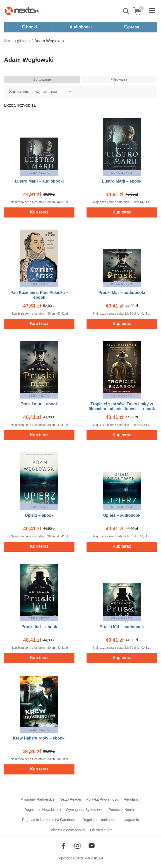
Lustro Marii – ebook (122, 181)
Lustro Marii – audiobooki (39, 181)
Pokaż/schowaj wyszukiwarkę (127, 11)
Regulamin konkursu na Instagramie (111, 820)
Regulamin (132, 799)
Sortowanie (42, 79)
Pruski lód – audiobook (122, 627)
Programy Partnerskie (37, 799)
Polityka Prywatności (102, 799)
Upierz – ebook (39, 515)
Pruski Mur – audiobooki (122, 293)
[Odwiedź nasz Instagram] (77, 846)
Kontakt (130, 810)
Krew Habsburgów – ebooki (39, 738)
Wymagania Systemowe (85, 810)
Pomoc (114, 810)
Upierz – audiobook (122, 515)
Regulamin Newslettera (43, 810)
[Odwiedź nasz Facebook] (63, 846)
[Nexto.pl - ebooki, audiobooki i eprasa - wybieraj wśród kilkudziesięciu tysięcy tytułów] (23, 11)
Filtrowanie (119, 79)
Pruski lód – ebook (39, 627)
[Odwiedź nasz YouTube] (92, 846)
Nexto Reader (70, 799)
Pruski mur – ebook (39, 404)
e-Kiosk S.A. (95, 858)
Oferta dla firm (101, 830)
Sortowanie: (20, 92)
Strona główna (17, 41)
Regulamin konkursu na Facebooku (50, 820)
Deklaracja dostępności (67, 830)
